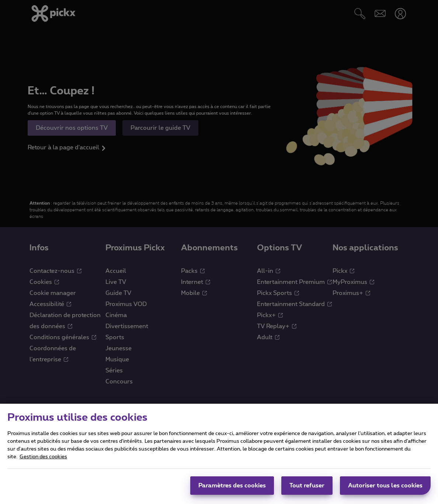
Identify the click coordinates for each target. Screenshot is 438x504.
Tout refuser (307, 491)
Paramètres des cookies (232, 491)
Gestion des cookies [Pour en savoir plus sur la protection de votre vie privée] (43, 462)
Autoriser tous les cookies (385, 491)
